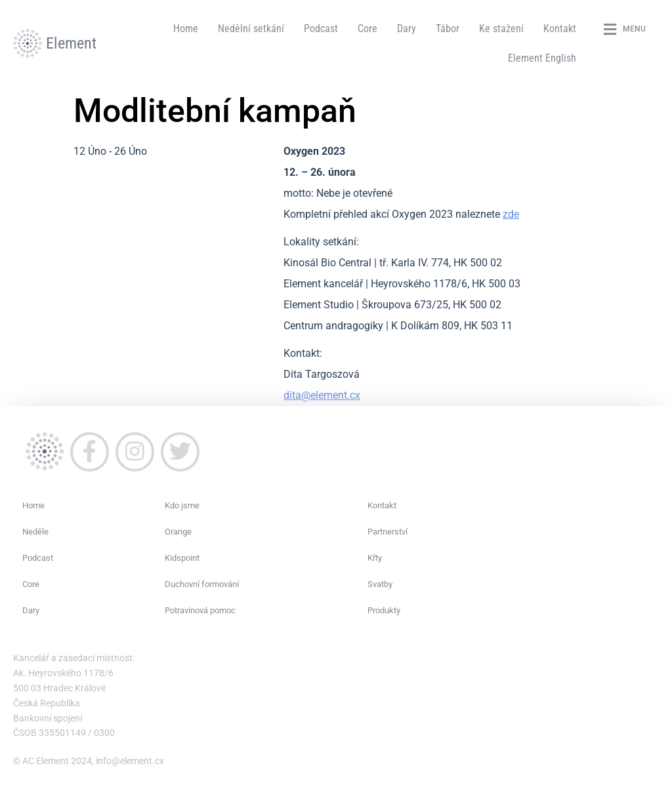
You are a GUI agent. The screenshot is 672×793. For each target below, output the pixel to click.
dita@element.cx (322, 395)
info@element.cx (130, 761)
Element (71, 43)
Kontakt (560, 29)
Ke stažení (501, 29)
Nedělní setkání (251, 29)
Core (367, 29)
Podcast (321, 29)
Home (186, 29)
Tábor (448, 29)
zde (511, 214)
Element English (542, 58)
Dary (407, 29)
